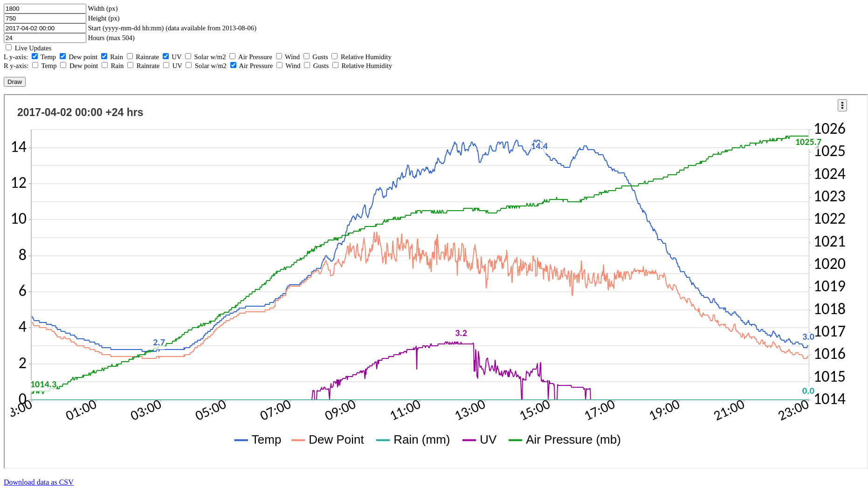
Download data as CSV (39, 482)
